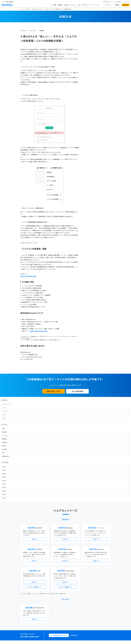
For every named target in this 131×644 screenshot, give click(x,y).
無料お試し (126, 5)
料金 (79, 5)
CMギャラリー (82, 611)
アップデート (89, 44)
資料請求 (117, 5)
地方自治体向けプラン (91, 558)
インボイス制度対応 (95, 561)
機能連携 (60, 5)
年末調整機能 (100, 558)
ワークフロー (89, 68)
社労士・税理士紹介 (67, 577)
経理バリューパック (70, 558)
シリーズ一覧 (56, 570)
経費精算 (87, 72)
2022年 (87, 113)
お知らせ (28, 9)
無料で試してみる (54, 391)
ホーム (22, 9)
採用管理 (42, 31)
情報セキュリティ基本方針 (84, 619)
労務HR (87, 79)
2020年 (87, 120)
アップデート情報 (71, 551)
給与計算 (87, 82)
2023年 (87, 110)
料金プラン (56, 605)
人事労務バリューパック (59, 558)
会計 (86, 85)
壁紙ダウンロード (90, 611)
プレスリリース (32, 31)
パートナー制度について (118, 2)
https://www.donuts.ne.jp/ (39, 331)
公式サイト (35, 434)
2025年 (87, 103)
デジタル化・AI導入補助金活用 (60, 561)
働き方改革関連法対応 (74, 561)
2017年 (87, 130)
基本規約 (61, 619)
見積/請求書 (88, 89)
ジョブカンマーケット (72, 611)
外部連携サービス (57, 577)
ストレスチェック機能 (58, 564)
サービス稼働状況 (80, 551)
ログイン (127, 2)
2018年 (87, 127)
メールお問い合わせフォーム (59, 531)
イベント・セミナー (95, 5)
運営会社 (55, 619)
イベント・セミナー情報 (59, 591)
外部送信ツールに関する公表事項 (100, 619)
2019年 (87, 124)
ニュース (87, 40)
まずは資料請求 (77, 391)
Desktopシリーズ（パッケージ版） (69, 570)
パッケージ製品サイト (35, 482)
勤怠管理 (87, 65)
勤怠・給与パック (80, 558)
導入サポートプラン (69, 564)
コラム (87, 51)
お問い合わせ (107, 2)
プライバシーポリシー (71, 619)
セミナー (87, 47)
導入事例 (66, 5)
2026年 (87, 99)
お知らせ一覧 (85, 5)
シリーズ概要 (53, 5)
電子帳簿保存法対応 (85, 561)
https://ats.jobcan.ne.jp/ (28, 276)
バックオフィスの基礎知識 (59, 611)
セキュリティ (73, 5)
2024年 (87, 106)
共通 (86, 61)
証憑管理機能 (104, 561)
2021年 (87, 117)
